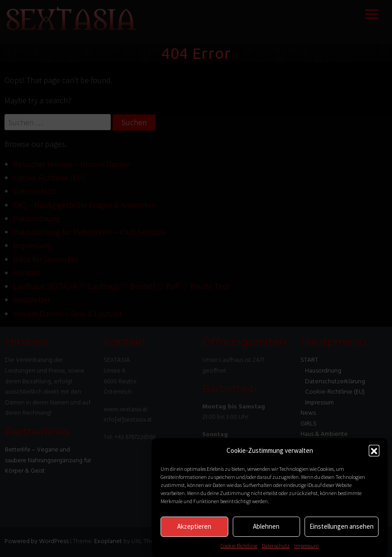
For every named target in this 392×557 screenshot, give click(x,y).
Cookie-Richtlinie (239, 546)
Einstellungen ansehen (342, 526)
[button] (374, 450)
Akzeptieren (194, 526)
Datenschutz (276, 546)
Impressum (307, 546)
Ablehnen (266, 526)
